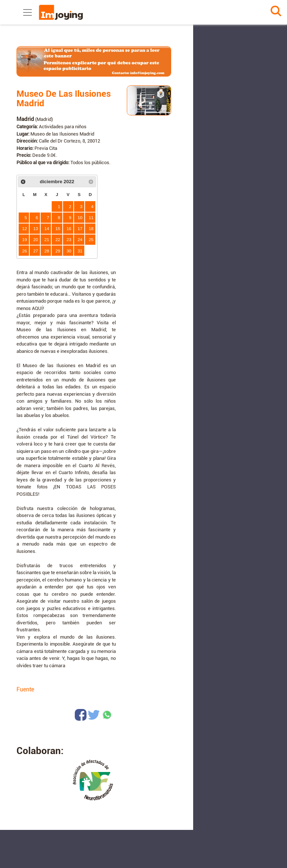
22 (58, 239)
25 (91, 239)
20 (36, 239)
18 (91, 228)
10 (80, 217)
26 (25, 251)
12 (25, 228)
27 (36, 251)
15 (58, 228)
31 (80, 251)
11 (91, 217)
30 (69, 251)
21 (47, 239)
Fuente (25, 689)
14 (47, 228)
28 (47, 251)
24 (80, 239)
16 (69, 228)
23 (69, 239)
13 (36, 228)
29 (58, 251)
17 (80, 228)
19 (25, 239)
